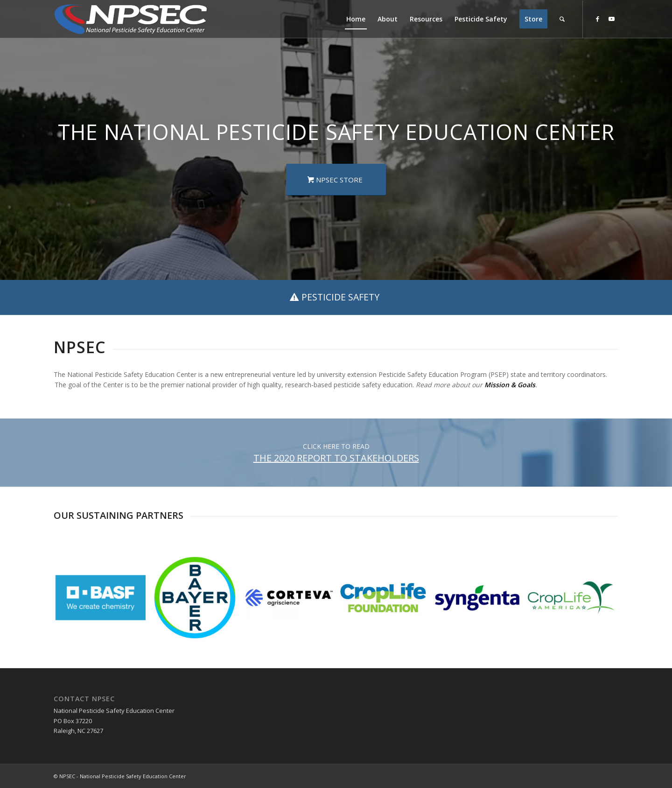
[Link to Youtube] (611, 19)
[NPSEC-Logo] (131, 19)
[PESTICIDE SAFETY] (336, 297)
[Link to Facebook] (597, 19)
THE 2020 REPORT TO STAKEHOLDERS (336, 458)
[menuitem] (356, 19)
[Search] (562, 19)
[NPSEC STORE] (336, 180)
